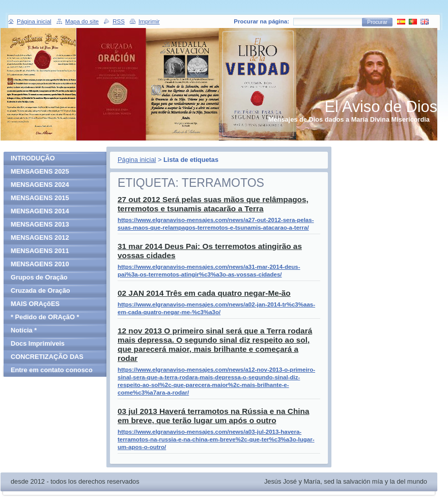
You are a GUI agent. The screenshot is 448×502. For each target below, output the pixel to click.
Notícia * (24, 330)
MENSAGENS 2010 (40, 264)
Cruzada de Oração (40, 290)
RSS (119, 21)
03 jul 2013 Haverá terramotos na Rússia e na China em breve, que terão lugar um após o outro (213, 416)
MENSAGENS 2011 (40, 251)
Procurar (377, 22)
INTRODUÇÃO (33, 158)
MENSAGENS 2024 (40, 185)
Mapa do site (82, 21)
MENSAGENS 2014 (40, 211)
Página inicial (137, 160)
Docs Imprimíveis (38, 343)
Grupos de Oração (39, 277)
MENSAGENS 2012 (40, 238)
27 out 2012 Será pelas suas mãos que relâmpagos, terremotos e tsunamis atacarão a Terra (213, 204)
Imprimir (149, 21)
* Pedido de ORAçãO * (45, 317)
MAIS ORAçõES (35, 304)
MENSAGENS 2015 (40, 198)
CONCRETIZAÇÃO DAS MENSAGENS (47, 358)
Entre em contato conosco (52, 370)
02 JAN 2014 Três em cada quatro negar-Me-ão (204, 293)
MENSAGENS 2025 (40, 171)
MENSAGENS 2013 (40, 224)
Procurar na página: (261, 21)
